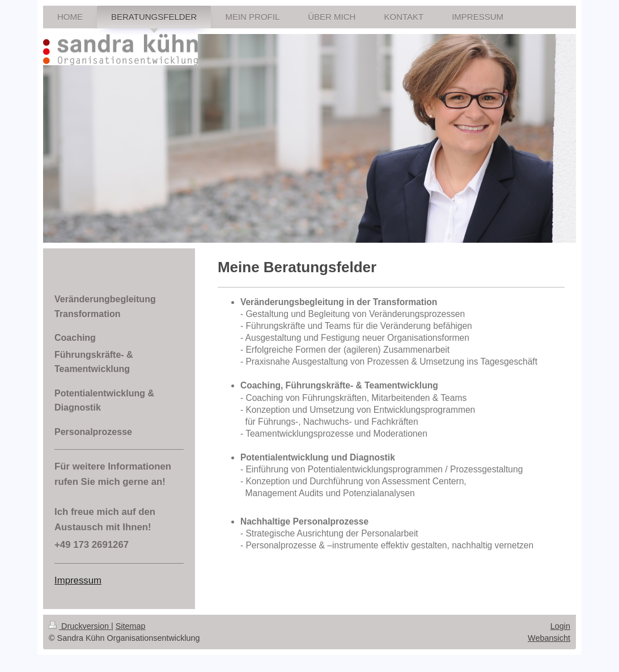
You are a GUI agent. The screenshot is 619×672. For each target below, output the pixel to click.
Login (560, 626)
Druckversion (80, 626)
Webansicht (549, 638)
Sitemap (131, 626)
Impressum (78, 580)
